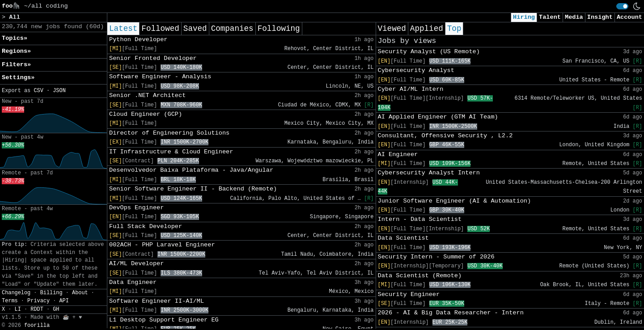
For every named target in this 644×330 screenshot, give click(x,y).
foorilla (37, 326)
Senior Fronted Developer (153, 58)
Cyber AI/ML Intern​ (411, 89)
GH (56, 309)
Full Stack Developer (146, 226)
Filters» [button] (16, 65)
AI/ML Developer (136, 264)
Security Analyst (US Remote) (429, 52)
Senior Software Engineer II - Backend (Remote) (193, 189)
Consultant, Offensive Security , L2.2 (445, 136)
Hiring (524, 17)
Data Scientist (403, 238)
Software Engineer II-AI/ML (157, 301)
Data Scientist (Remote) (420, 276)
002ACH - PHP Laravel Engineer (162, 245)
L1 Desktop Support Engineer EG (164, 320)
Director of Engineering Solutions (169, 133)
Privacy (38, 301)
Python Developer (138, 40)
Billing (51, 293)
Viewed (392, 29)
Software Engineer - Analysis (160, 77)
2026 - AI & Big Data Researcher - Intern (451, 313)
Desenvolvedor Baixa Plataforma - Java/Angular (191, 170)
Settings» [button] (18, 78)
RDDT (37, 309)
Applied (427, 29)
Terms (10, 301)
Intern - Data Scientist (420, 219)
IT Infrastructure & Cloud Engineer (171, 152)
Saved (195, 29)
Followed (160, 29)
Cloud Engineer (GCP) (146, 114)
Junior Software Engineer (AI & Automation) (455, 201)
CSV (38, 91)
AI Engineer (398, 154)
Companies (232, 29)
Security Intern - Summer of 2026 (436, 257)
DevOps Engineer (136, 208)
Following (279, 29)
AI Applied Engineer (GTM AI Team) (438, 117)
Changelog (16, 293)
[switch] (622, 6)
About (80, 293)
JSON (59, 91)
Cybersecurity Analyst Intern (429, 173)
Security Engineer (409, 294)
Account (629, 17)
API (64, 301)
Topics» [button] (15, 38)
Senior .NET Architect (147, 95)
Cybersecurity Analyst (416, 70)
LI (18, 309)
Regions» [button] (16, 51)
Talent (550, 17)
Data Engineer (133, 282)
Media (574, 17)
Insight (600, 17)
